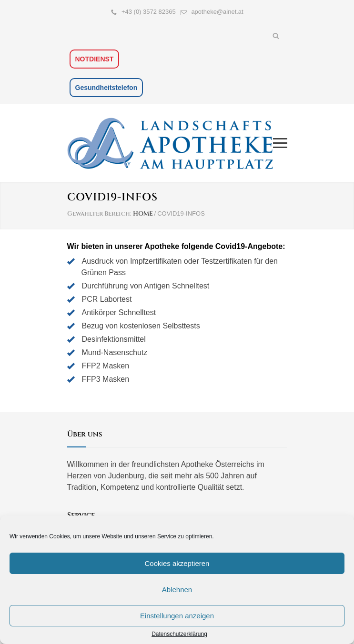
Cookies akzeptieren (177, 563)
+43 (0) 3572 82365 (149, 12)
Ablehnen (177, 590)
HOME (143, 214)
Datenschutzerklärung (179, 634)
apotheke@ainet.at (217, 12)
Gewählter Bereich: (99, 214)
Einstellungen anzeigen (177, 616)
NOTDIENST (95, 59)
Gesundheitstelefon (106, 88)
